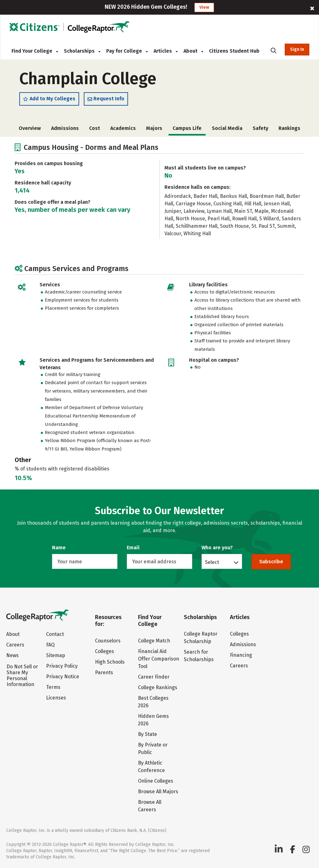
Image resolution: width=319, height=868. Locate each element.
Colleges (105, 651)
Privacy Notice (63, 677)
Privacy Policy (62, 666)
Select (212, 562)
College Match (154, 641)
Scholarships (82, 51)
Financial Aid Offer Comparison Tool (159, 659)
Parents (104, 672)
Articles (166, 51)
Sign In (297, 49)
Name (59, 548)
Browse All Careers (150, 806)
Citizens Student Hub (234, 51)
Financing (241, 655)
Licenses (56, 698)
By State (148, 734)
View (204, 7)
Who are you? (217, 548)
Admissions (65, 128)
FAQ (50, 645)
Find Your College (35, 51)
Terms (53, 687)
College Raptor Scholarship (201, 638)
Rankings (289, 128)
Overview (30, 128)
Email (133, 548)
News (12, 655)
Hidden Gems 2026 (153, 720)
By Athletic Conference (151, 767)
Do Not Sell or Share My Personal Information (22, 675)
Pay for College (127, 51)
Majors (154, 128)
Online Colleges (156, 781)
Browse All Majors (158, 792)
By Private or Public (153, 749)
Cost (95, 128)
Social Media (227, 128)
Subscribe (271, 562)
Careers (15, 645)
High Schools (110, 662)
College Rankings (158, 687)
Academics (123, 128)
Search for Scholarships (199, 656)
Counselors (108, 641)
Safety (260, 128)
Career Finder (154, 677)
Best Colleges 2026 (153, 702)
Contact (55, 634)
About (193, 51)
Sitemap (56, 655)
